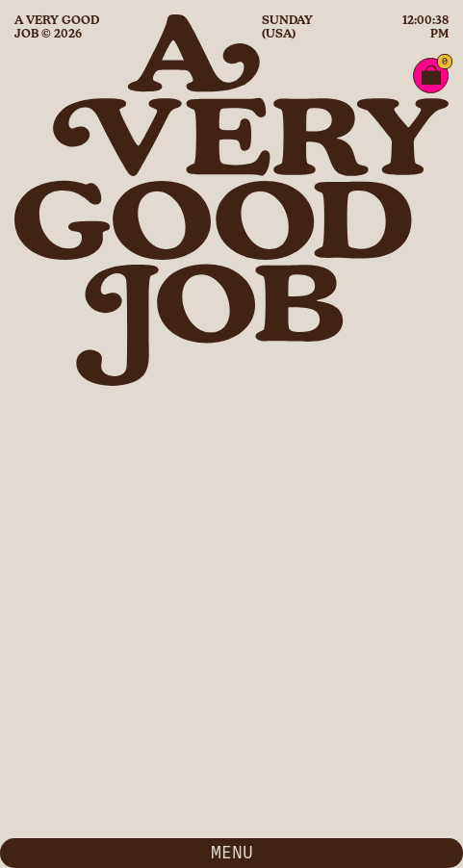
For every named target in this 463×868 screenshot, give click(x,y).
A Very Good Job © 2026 (57, 27)
